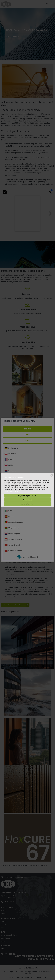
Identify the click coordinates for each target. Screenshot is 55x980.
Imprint (16, 491)
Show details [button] (27, 500)
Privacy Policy (8, 491)
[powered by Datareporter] (52, 476)
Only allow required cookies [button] (27, 496)
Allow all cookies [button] (27, 504)
